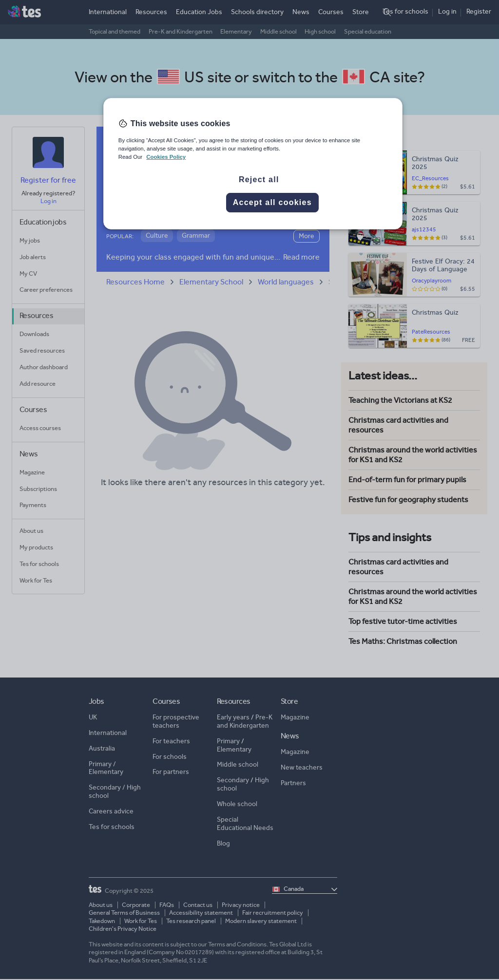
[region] (253, 164)
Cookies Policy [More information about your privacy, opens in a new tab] (166, 157)
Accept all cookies (272, 202)
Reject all (259, 179)
